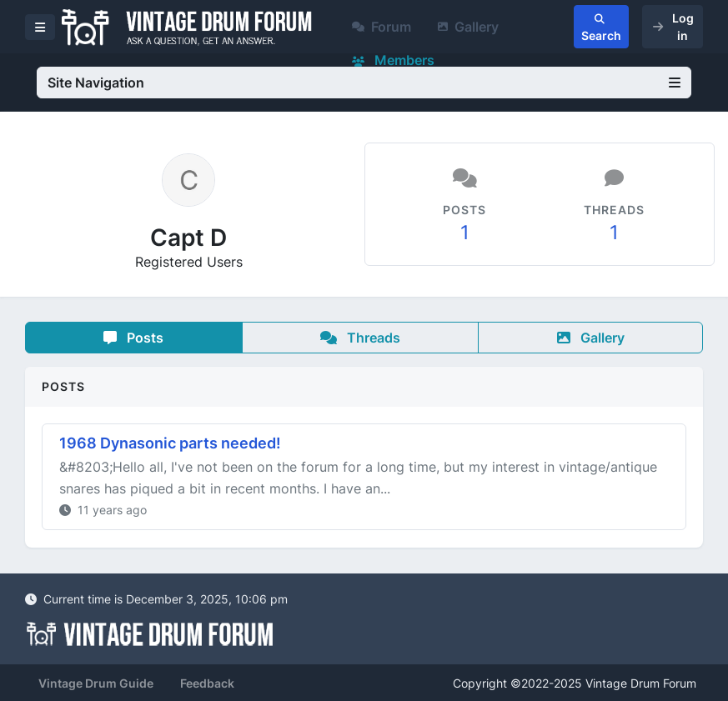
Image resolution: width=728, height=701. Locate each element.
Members (393, 60)
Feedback (207, 683)
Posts (133, 338)
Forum (382, 27)
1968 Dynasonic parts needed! (170, 443)
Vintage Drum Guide (96, 683)
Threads (360, 338)
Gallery (468, 27)
